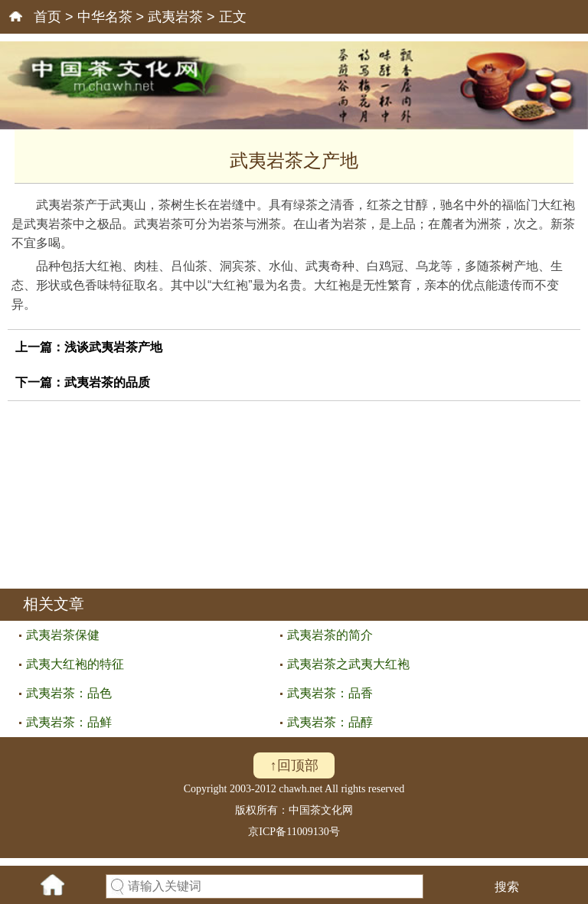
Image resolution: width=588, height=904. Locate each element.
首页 (47, 17)
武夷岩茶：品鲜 (69, 722)
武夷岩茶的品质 (107, 382)
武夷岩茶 (175, 17)
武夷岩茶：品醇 (330, 722)
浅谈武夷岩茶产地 (113, 347)
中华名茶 (105, 17)
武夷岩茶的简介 (330, 635)
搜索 (507, 887)
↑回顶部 (294, 765)
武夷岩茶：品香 (330, 693)
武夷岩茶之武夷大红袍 (348, 664)
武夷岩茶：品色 (69, 693)
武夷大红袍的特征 (75, 664)
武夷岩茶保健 (63, 635)
